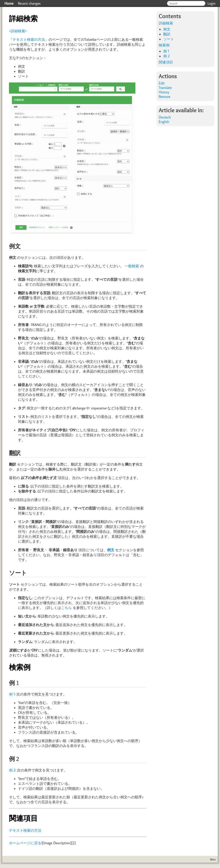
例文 (167, 29)
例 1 (12, 694)
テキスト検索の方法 (29, 39)
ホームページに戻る (25, 843)
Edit (162, 83)
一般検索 (132, 266)
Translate (165, 88)
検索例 (164, 45)
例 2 (12, 770)
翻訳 (167, 34)
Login (212, 3)
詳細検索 (166, 23)
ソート (169, 39)
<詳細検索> (18, 31)
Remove (165, 97)
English (164, 122)
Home (9, 3)
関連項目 (166, 62)
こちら (66, 608)
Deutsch (165, 117)
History (164, 92)
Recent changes (29, 3)
